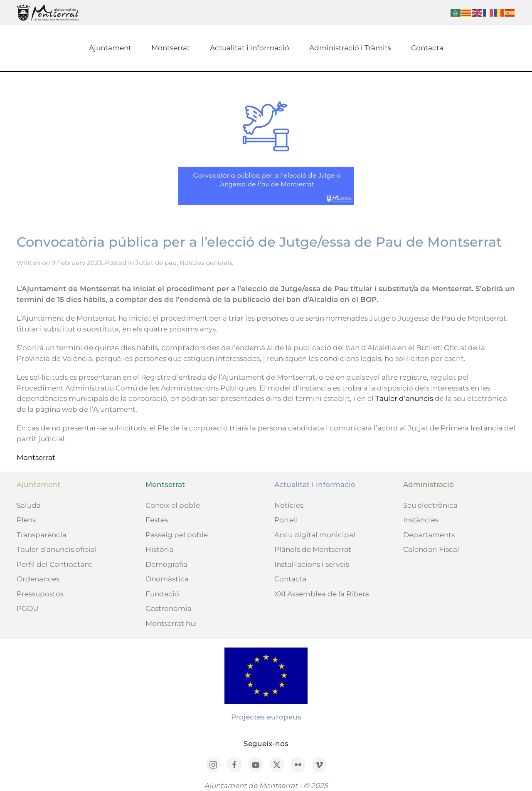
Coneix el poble (173, 505)
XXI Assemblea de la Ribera (322, 594)
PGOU (27, 608)
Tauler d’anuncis (404, 398)
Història (159, 549)
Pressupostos (40, 594)
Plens (26, 520)
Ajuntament (110, 48)
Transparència (42, 535)
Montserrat (171, 48)
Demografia (166, 564)
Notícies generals (206, 263)
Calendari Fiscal (431, 549)
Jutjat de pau (156, 263)
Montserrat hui (171, 623)
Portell (286, 520)
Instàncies (421, 520)
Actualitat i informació (250, 48)
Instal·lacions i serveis (312, 564)
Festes (157, 520)
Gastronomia (169, 608)
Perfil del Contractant (54, 564)
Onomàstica (167, 579)
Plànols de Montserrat (313, 549)
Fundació (162, 594)
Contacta (427, 48)
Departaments (429, 535)
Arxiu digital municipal (315, 535)
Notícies (289, 505)
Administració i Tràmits (350, 48)
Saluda (29, 505)
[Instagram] (213, 765)
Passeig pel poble (177, 535)
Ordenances (38, 579)
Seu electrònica (430, 505)
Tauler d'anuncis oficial (57, 549)
